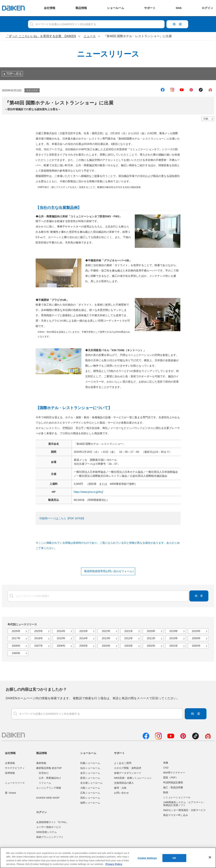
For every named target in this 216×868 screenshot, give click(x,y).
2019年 (174, 631)
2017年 (16, 638)
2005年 (84, 646)
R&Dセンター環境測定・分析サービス (184, 810)
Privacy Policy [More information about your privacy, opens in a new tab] (114, 864)
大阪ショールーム (90, 788)
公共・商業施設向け (50, 778)
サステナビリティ (15, 768)
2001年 (174, 646)
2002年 (151, 646)
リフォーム (45, 783)
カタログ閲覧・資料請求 (128, 768)
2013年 (106, 638)
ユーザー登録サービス (49, 827)
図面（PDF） (171, 778)
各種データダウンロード (128, 773)
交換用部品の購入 (124, 783)
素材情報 (41, 763)
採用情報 (10, 773)
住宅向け (44, 773)
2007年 (39, 646)
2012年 (129, 638)
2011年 (151, 638)
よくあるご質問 (123, 763)
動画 (166, 792)
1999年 (16, 653)
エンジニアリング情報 (49, 788)
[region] (108, 858)
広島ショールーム (90, 793)
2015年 (61, 638)
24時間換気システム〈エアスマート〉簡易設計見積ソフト (184, 804)
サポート (119, 753)
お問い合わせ (121, 793)
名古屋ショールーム (91, 783)
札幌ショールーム (90, 763)
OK (174, 858)
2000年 (196, 646)
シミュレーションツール (177, 797)
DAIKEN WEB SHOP (48, 798)
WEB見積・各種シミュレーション (133, 778)
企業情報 (10, 763)
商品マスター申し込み (176, 815)
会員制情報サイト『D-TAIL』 (52, 822)
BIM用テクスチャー (174, 773)
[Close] (210, 857)
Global (10, 793)
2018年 (196, 631)
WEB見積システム (47, 832)
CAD (166, 768)
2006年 (61, 646)
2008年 (16, 646)
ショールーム (88, 753)
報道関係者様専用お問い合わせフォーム (108, 571)
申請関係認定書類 (173, 782)
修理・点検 (120, 788)
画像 (166, 763)
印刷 (206, 119)
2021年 (129, 631)
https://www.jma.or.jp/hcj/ (88, 492)
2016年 (39, 638)
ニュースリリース (15, 783)
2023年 (84, 631)
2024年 (61, 631)
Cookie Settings (147, 858)
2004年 (106, 646)
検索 (177, 24)
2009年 (196, 638)
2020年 (151, 631)
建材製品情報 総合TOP (49, 768)
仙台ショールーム (90, 768)
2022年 (106, 631)
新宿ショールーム (90, 778)
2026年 (16, 631)
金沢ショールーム (90, 773)
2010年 (174, 638)
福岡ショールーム (90, 803)
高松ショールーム (90, 798)
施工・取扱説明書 (173, 787)
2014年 (84, 638)
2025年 (39, 631)
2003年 (129, 646)
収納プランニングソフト (50, 837)
